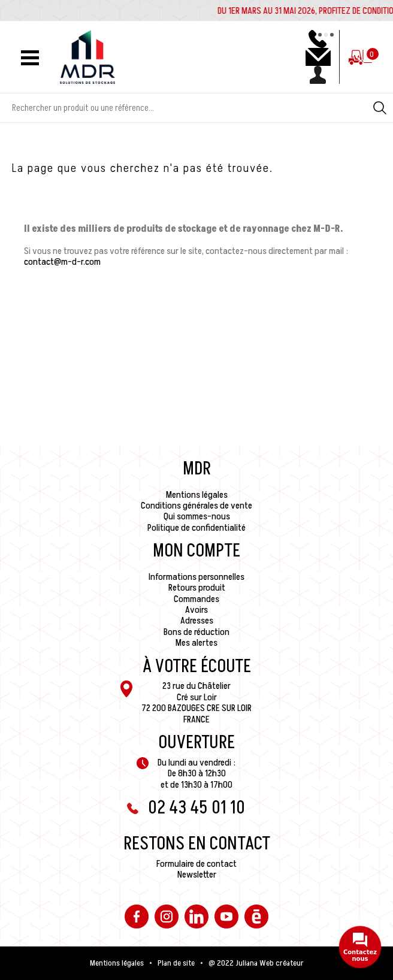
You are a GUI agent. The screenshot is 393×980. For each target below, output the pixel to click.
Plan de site (176, 963)
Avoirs (196, 610)
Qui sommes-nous (197, 516)
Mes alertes (196, 643)
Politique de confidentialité (196, 528)
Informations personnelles (196, 577)
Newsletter (197, 875)
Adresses (197, 621)
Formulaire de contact (196, 864)
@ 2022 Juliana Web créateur (256, 963)
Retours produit (197, 588)
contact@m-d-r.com (62, 262)
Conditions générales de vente (196, 506)
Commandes (196, 599)
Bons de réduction (196, 632)
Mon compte (196, 551)
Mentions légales (197, 495)
